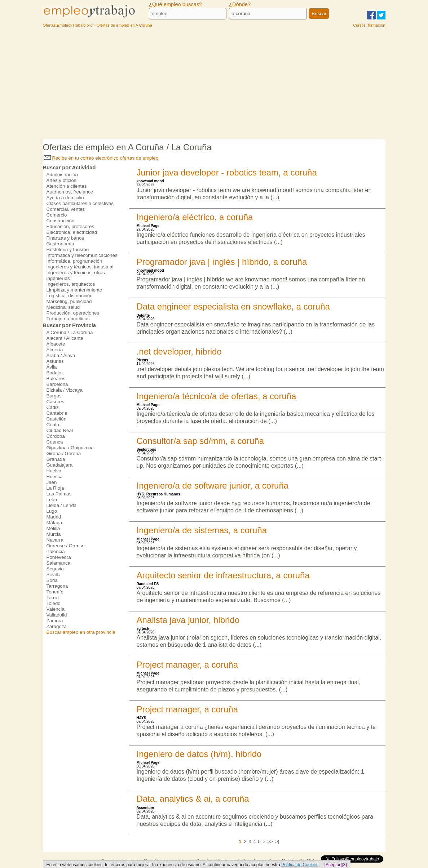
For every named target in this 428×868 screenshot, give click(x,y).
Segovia (55, 569)
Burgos (54, 396)
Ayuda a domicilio (65, 198)
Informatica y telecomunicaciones (82, 255)
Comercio (57, 215)
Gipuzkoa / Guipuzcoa (70, 448)
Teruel (53, 598)
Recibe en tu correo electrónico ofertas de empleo (101, 158)
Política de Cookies (300, 865)
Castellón (57, 419)
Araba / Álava (61, 355)
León (52, 500)
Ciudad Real (60, 430)
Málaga (54, 523)
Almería (55, 350)
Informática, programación (74, 261)
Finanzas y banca (65, 238)
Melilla (53, 528)
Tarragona (57, 586)
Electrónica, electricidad (72, 232)
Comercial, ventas (66, 209)
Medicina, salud (63, 307)
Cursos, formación (369, 25)
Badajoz (55, 373)
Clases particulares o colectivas (80, 203)
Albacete (56, 344)
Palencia (56, 551)
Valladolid (57, 615)
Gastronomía (60, 244)
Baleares (56, 379)
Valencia (56, 609)
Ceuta (53, 425)
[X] (345, 865)
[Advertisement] (214, 85)
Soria (52, 580)
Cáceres (56, 402)
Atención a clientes (67, 186)
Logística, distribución (70, 296)
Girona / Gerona (64, 453)
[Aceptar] (333, 865)
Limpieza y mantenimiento (74, 290)
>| (277, 842)
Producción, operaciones (73, 313)
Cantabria (57, 413)
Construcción (61, 221)
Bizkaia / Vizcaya (65, 390)
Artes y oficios (61, 180)
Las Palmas (59, 494)
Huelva (54, 471)
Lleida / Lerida (62, 505)
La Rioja (55, 488)
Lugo (52, 511)
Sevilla (54, 575)
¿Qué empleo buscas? (175, 4)
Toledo (54, 603)
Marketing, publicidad (69, 301)
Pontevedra (59, 557)
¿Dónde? (240, 4)
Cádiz (53, 407)
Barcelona (57, 384)
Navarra (55, 540)
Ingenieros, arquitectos (71, 284)
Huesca (55, 477)
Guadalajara (60, 465)
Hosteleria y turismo (68, 250)
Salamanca (59, 563)
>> (270, 842)
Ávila (52, 367)
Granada (56, 459)
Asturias (55, 361)
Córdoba (56, 436)
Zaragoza (57, 626)
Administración (62, 175)
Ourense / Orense (66, 546)
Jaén (52, 482)
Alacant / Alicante (65, 338)
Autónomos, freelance (70, 192)
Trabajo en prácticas (68, 319)
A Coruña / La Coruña (70, 332)
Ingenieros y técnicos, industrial (80, 267)
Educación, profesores (70, 226)
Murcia (54, 534)
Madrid (54, 517)
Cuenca (55, 442)
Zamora (55, 621)
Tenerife (55, 592)
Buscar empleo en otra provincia (81, 632)
